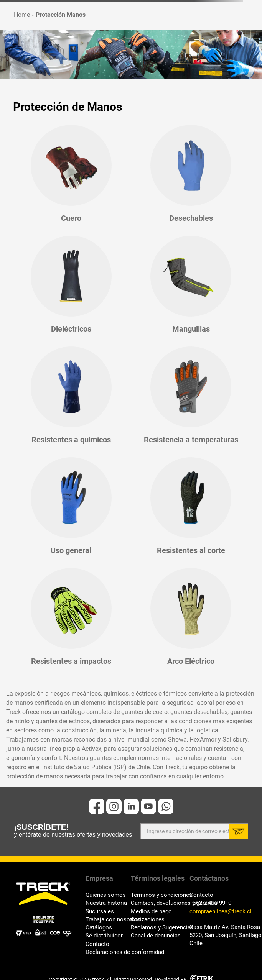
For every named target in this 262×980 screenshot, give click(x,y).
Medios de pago (151, 912)
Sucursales (100, 912)
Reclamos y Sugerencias (160, 928)
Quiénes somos (106, 895)
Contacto (97, 944)
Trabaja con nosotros (108, 920)
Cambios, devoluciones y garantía (160, 903)
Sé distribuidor (104, 936)
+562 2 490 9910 (210, 903)
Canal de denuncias (156, 936)
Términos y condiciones (160, 895)
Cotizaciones (148, 920)
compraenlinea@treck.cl (219, 912)
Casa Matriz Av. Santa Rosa (219, 927)
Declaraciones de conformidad (108, 952)
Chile (196, 943)
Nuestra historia (106, 903)
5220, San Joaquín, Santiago (219, 935)
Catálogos (99, 928)
